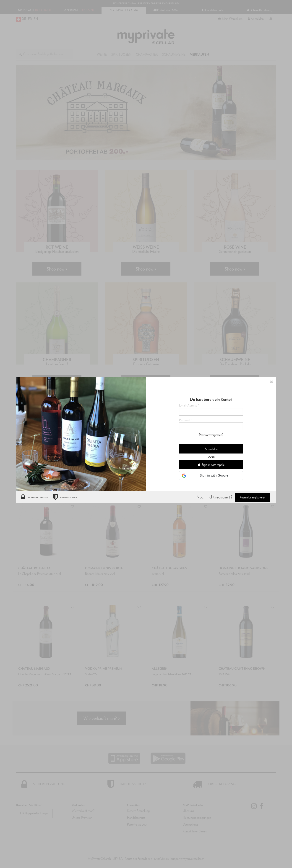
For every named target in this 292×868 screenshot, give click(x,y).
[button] (211, 476)
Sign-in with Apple (211, 465)
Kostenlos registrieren (253, 497)
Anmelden (211, 449)
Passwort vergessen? (211, 435)
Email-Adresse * (189, 405)
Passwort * (185, 420)
